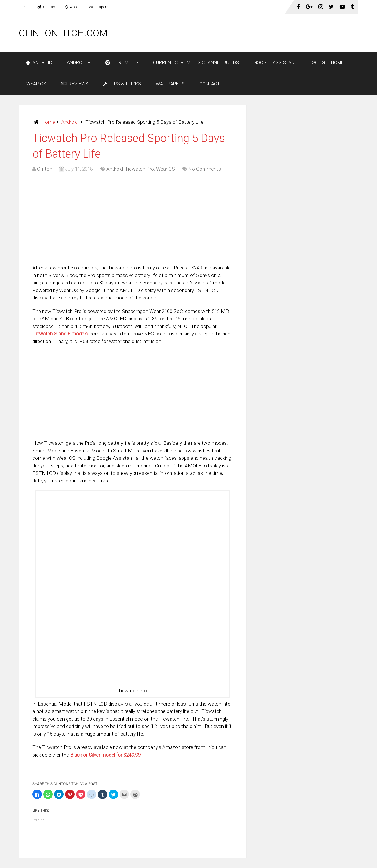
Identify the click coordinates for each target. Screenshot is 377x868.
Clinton (45, 169)
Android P (79, 63)
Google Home (328, 63)
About (72, 7)
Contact (47, 7)
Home (24, 7)
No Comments (205, 169)
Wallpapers (99, 7)
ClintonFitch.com (63, 33)
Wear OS (36, 84)
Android (39, 63)
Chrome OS (122, 63)
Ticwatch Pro (139, 169)
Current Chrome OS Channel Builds (196, 63)
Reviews (75, 84)
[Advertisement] (251, 33)
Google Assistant (275, 63)
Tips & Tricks (122, 84)
